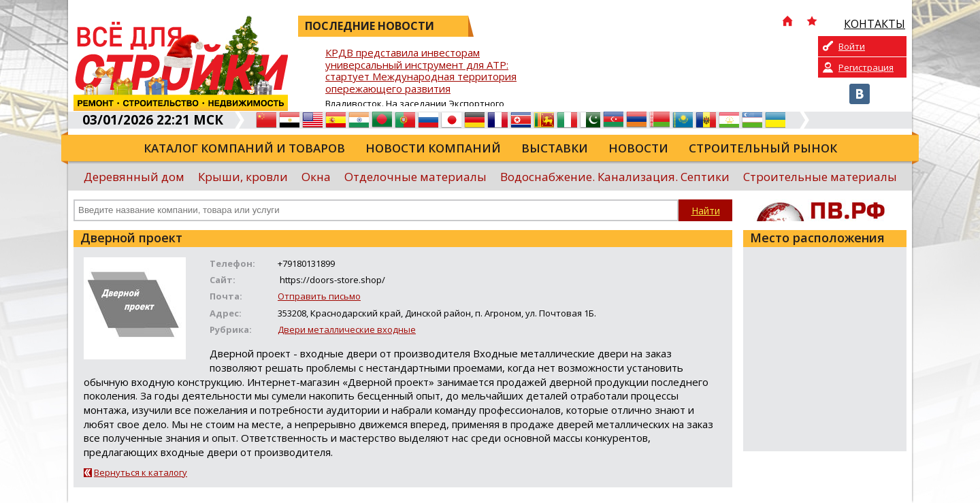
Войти (852, 46)
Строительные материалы (820, 177)
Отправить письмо (319, 296)
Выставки (555, 148)
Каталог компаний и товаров (244, 148)
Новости (638, 148)
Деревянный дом (134, 177)
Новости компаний (433, 148)
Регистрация (866, 67)
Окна (316, 177)
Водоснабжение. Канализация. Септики (615, 177)
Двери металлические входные (347, 329)
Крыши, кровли (243, 177)
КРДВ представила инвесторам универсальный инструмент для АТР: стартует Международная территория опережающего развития (421, 71)
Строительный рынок (763, 148)
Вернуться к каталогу (141, 472)
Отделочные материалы (415, 177)
